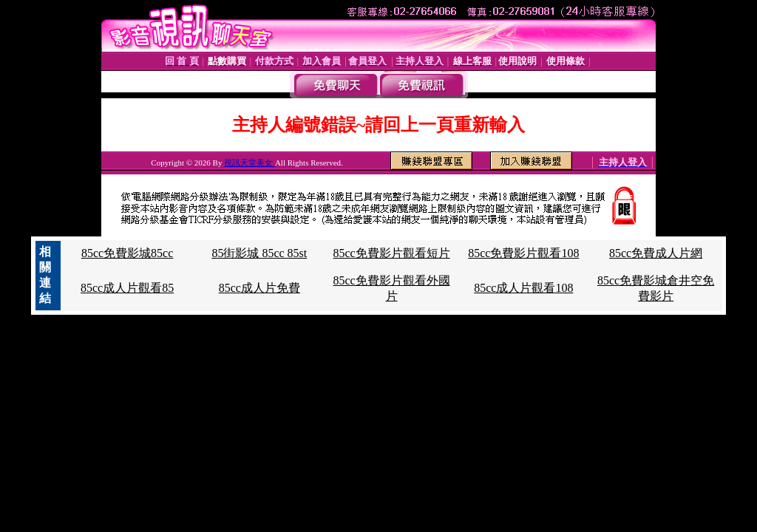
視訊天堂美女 (249, 163)
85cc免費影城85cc (127, 253)
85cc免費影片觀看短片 (391, 253)
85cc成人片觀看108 (523, 288)
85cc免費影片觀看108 (523, 253)
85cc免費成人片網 (656, 253)
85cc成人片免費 (259, 288)
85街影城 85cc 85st (259, 253)
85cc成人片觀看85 (127, 288)
